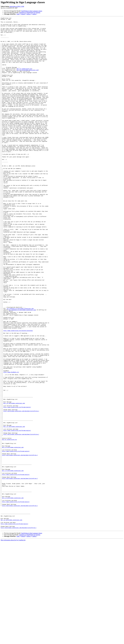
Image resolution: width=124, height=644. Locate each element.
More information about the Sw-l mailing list (13, 642)
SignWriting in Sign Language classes (32, 11)
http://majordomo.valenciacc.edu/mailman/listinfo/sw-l (21, 490)
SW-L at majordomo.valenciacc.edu (14, 480)
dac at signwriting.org (24, 79)
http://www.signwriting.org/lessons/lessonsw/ (18, 393)
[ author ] (34, 14)
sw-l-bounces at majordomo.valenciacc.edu (20, 367)
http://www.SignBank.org (11, 443)
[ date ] (18, 14)
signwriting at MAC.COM (17, 6)
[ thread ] (23, 14)
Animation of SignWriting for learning (30, 12)
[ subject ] (29, 14)
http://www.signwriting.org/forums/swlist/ (17, 485)
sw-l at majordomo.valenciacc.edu (28, 81)
